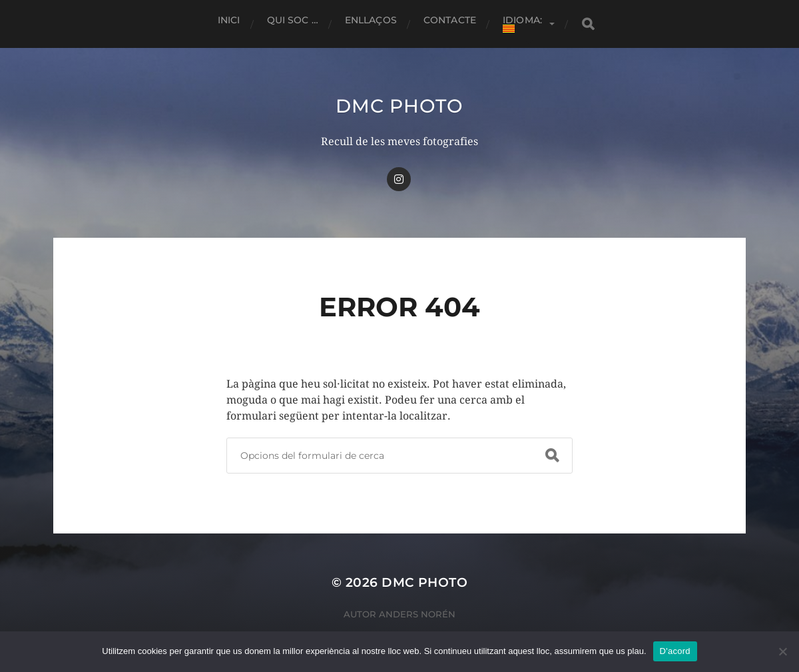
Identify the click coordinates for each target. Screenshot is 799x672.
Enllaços (371, 20)
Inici (229, 20)
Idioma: (524, 23)
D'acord (675, 651)
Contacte (450, 20)
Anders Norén (417, 614)
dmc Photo (399, 106)
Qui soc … (293, 20)
